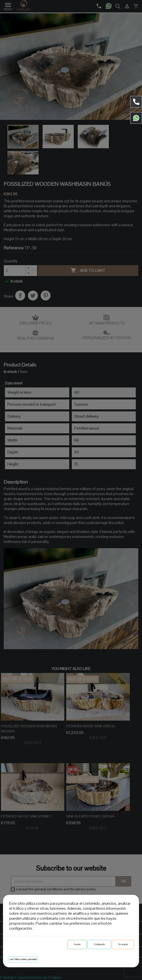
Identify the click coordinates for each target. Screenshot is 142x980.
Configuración (99, 944)
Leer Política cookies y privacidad (23, 959)
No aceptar (123, 944)
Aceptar (77, 944)
